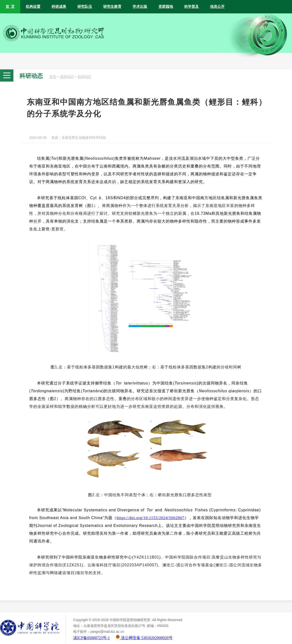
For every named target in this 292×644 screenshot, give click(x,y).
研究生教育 (112, 7)
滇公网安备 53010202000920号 (144, 638)
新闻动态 (67, 77)
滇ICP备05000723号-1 (91, 638)
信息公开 (217, 7)
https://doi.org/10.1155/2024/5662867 (151, 518)
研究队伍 (85, 7)
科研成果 (59, 7)
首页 (53, 77)
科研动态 (84, 77)
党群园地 (166, 7)
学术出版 (140, 7)
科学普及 (192, 7)
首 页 (10, 7)
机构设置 (33, 7)
